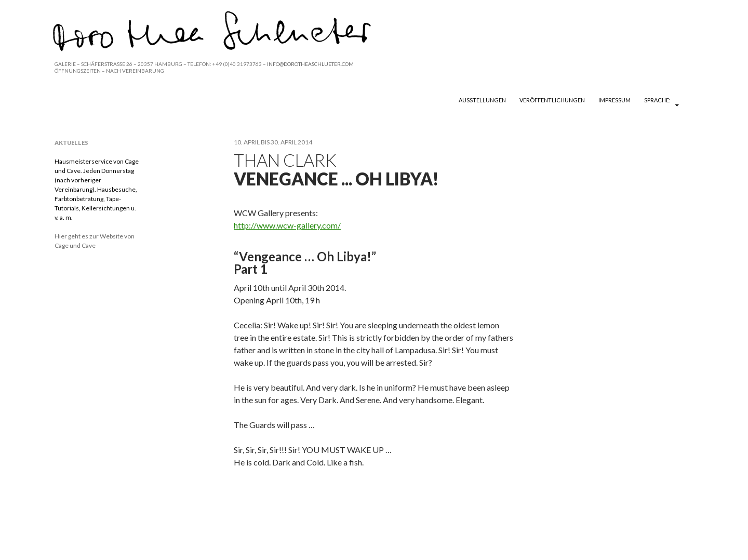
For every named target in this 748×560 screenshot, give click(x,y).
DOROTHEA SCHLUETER (115, 100)
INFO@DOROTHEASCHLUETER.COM (310, 64)
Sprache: (658, 100)
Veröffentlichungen (552, 100)
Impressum (615, 100)
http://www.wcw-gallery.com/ (287, 225)
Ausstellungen (482, 100)
